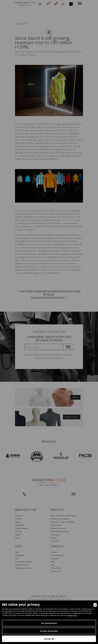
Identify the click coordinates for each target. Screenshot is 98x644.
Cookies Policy (72, 615)
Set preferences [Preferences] (49, 623)
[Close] (95, 605)
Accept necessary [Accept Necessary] (49, 631)
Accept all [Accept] (49, 639)
